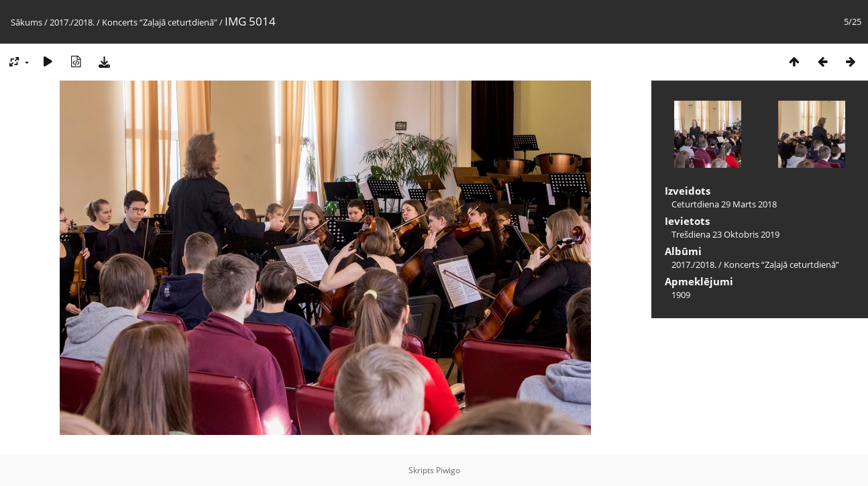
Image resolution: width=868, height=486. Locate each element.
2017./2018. (72, 22)
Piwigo (448, 470)
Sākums (26, 22)
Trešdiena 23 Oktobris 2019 (725, 234)
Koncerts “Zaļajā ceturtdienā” (160, 22)
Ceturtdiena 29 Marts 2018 (724, 204)
